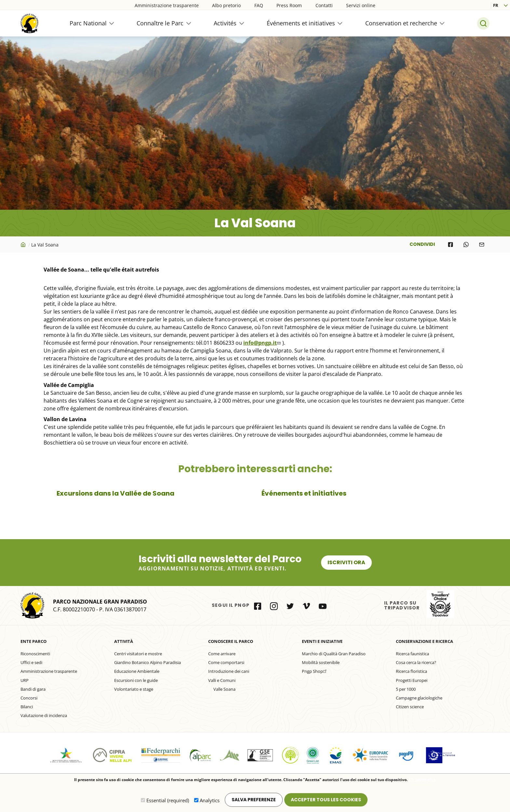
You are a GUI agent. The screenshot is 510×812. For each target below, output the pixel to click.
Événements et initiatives (301, 23)
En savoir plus (422, 780)
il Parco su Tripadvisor (440, 604)
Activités (225, 23)
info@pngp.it (263, 343)
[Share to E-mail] (482, 245)
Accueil (24, 245)
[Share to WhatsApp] (466, 245)
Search (483, 23)
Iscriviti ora (346, 562)
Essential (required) (168, 800)
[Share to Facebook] (450, 245)
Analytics (210, 800)
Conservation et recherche (401, 23)
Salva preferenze (254, 800)
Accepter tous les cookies (326, 800)
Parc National (88, 23)
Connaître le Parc (160, 23)
